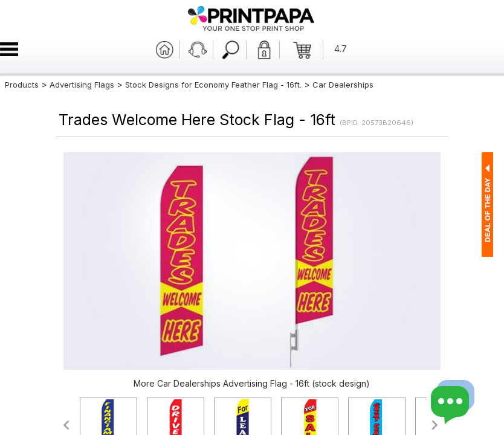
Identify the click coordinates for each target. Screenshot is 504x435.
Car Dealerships (343, 85)
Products (22, 85)
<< (66, 425)
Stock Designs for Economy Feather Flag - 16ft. (213, 85)
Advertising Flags (82, 85)
